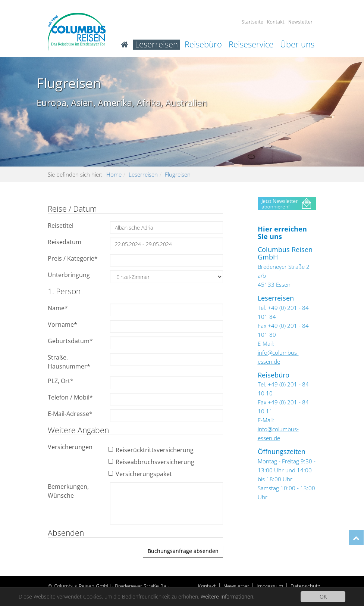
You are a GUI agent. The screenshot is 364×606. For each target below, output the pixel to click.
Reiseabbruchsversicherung (152, 462)
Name (58, 308)
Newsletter (300, 22)
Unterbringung (69, 275)
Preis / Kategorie (73, 258)
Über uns (297, 45)
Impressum (270, 586)
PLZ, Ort (61, 381)
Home (114, 174)
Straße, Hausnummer (69, 362)
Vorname (62, 324)
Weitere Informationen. (228, 596)
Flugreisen (178, 174)
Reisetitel (61, 226)
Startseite (252, 22)
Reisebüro (203, 45)
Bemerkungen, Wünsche (68, 491)
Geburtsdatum (70, 341)
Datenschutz (305, 586)
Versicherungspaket (141, 474)
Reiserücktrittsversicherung (152, 450)
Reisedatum (65, 242)
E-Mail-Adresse (70, 414)
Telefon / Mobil (70, 397)
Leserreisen (156, 45)
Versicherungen (70, 447)
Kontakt (276, 22)
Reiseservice (251, 45)
